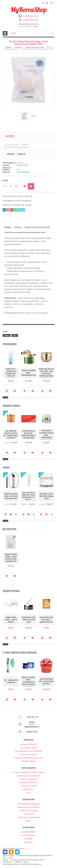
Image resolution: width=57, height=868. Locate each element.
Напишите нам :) (32, 732)
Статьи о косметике (28, 779)
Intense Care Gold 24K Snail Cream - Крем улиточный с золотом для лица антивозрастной (46, 373)
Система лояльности (28, 782)
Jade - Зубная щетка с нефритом (11, 681)
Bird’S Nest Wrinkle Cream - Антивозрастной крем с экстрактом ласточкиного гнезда (29, 683)
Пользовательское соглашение (28, 751)
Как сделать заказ (28, 748)
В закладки (25, 186)
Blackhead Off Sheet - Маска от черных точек (29, 620)
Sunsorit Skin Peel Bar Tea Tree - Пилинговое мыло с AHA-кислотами (29, 434)
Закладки (29, 839)
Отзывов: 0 (25, 145)
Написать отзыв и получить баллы (16, 147)
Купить (31, 186)
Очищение (18, 47)
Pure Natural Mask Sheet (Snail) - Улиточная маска (46, 620)
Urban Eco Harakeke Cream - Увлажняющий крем (29, 373)
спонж (15, 335)
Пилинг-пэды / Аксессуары (34, 47)
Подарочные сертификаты (28, 807)
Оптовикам (28, 814)
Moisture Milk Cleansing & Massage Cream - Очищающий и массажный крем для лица (46, 435)
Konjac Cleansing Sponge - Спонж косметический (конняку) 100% (11, 558)
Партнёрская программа (29, 817)
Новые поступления (28, 810)
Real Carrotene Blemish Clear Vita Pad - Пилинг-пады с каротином (11, 434)
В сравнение (16, 514)
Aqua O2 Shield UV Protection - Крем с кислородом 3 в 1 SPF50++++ (29, 496)
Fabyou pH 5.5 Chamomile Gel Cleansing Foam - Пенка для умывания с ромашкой (11, 375)
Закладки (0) (47, 3)
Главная (8, 47)
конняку (7, 335)
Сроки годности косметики (29, 776)
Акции (28, 821)
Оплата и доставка (28, 754)
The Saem (20, 163)
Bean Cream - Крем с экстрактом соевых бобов (46, 496)
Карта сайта (28, 789)
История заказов (28, 835)
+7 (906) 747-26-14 (30, 16)
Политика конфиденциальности (29, 758)
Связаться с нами (29, 786)
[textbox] (32, 33)
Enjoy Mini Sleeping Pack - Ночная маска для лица (46, 681)
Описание (11, 154)
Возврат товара (28, 761)
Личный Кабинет (28, 832)
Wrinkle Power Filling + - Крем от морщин (11, 620)
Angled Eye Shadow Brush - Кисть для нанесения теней (11, 496)
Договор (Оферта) (28, 744)
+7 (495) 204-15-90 (30, 20)
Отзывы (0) (21, 154)
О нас (28, 793)
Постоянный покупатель (43, 3)
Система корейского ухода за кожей (28, 772)
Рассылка (28, 842)
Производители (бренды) (29, 804)
